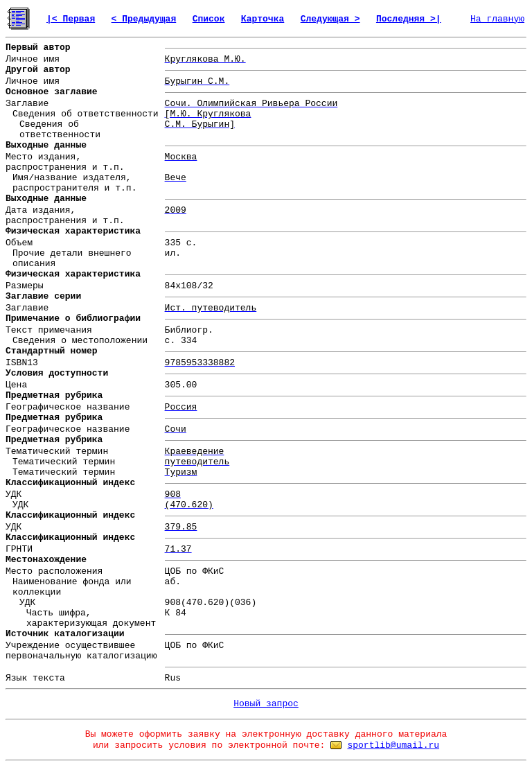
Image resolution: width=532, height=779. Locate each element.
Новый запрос (266, 704)
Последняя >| (409, 19)
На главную (497, 19)
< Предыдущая (144, 19)
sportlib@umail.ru (393, 745)
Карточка (263, 19)
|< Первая (71, 19)
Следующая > (330, 19)
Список (209, 19)
